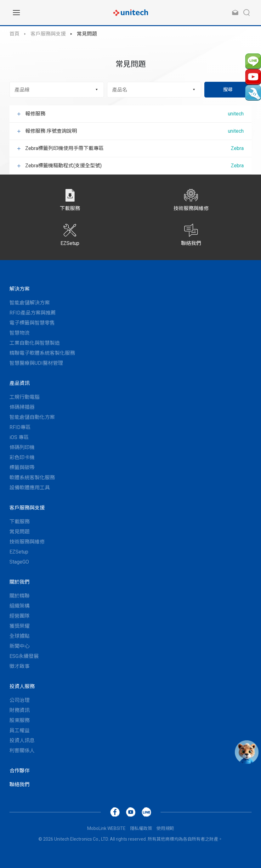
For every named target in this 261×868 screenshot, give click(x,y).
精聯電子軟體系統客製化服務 (42, 353)
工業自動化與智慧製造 (35, 343)
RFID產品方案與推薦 (33, 313)
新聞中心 (20, 646)
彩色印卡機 (22, 457)
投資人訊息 (22, 740)
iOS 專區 (19, 437)
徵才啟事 (20, 666)
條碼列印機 (22, 447)
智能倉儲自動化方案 (32, 417)
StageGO (19, 562)
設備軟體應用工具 (30, 488)
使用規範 (165, 828)
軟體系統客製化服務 (32, 478)
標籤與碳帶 (22, 467)
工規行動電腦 (25, 397)
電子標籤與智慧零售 (32, 323)
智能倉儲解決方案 (30, 303)
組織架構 (20, 606)
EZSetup (19, 552)
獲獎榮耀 (20, 626)
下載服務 (20, 522)
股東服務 (20, 720)
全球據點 (20, 636)
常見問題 (87, 34)
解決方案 (20, 289)
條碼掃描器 (22, 407)
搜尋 (228, 90)
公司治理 (20, 700)
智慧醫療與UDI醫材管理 (36, 363)
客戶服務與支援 (48, 34)
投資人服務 (22, 686)
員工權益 (20, 730)
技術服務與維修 (27, 542)
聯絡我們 (20, 785)
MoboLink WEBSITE (106, 828)
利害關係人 (22, 751)
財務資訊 (20, 710)
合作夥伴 (20, 771)
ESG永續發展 (24, 656)
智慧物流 (20, 333)
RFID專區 (20, 427)
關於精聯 (20, 596)
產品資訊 (20, 383)
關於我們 (20, 582)
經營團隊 (20, 616)
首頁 (14, 34)
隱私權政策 (141, 828)
